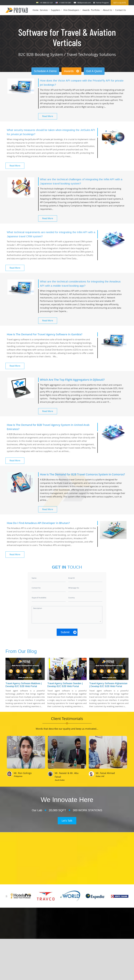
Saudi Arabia (60, 780)
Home (36, 10)
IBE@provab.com (84, 3)
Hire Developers (73, 12)
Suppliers (57, 12)
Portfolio (97, 12)
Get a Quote (120, 3)
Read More (48, 116)
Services (45, 12)
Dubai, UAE (100, 776)
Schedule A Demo (45, 71)
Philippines (18, 776)
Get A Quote (94, 71)
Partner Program (102, 3)
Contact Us (121, 10)
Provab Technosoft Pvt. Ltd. (88, 973)
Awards (86, 10)
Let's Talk (67, 821)
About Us (109, 12)
